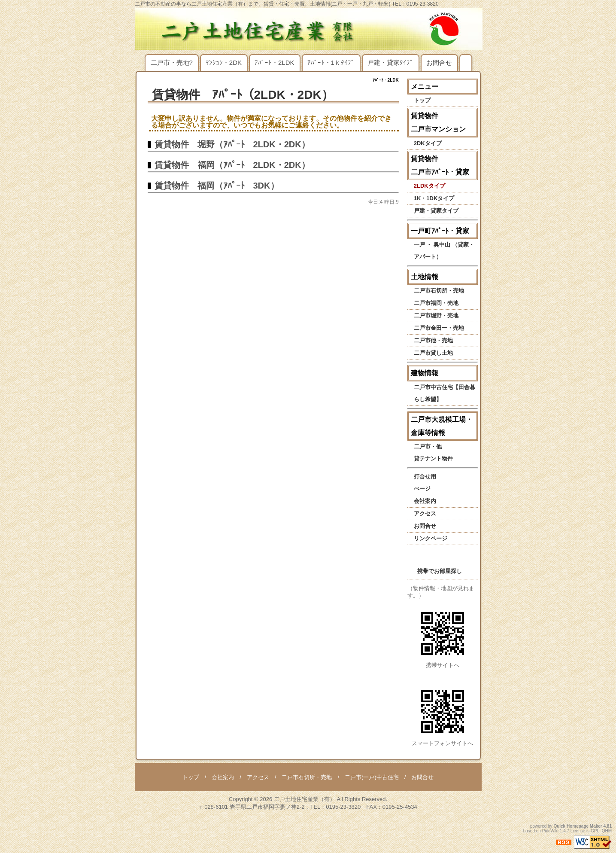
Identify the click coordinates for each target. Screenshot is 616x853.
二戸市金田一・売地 (439, 328)
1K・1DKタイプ (434, 198)
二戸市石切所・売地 (439, 291)
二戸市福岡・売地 (436, 303)
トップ (422, 100)
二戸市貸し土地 (433, 353)
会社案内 (425, 501)
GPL (595, 831)
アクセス (425, 513)
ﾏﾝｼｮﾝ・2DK (224, 62)
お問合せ (439, 62)
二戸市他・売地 (433, 340)
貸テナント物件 (433, 458)
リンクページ (431, 538)
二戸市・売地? (172, 62)
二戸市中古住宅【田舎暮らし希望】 (445, 393)
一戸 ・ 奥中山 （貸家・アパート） (444, 251)
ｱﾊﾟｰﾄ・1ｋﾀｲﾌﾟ (331, 62)
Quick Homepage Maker (578, 826)
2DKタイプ (428, 143)
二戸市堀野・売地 (436, 315)
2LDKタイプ (429, 186)
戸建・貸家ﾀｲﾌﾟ (390, 62)
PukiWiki (550, 831)
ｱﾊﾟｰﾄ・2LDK (275, 62)
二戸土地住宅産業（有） (305, 799)
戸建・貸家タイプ (436, 211)
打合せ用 (425, 477)
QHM (607, 831)
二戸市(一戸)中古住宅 (372, 777)
